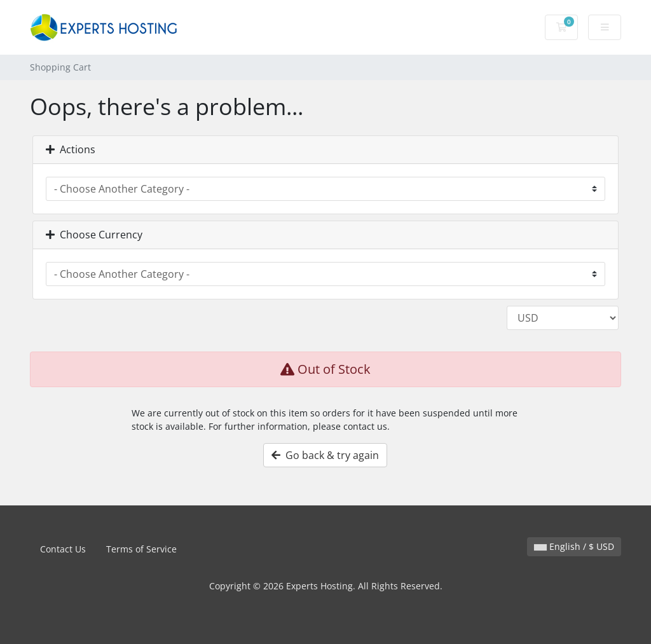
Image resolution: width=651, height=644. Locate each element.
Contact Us (63, 549)
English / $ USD (574, 546)
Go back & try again (325, 455)
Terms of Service (141, 549)
